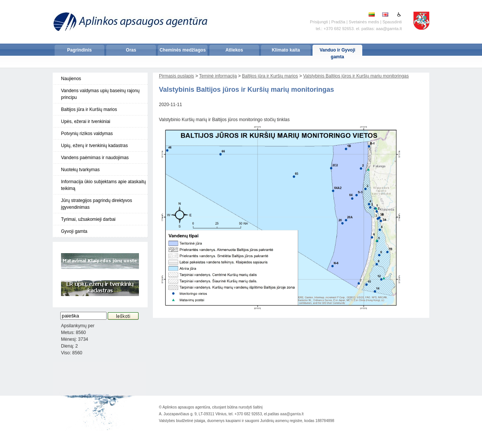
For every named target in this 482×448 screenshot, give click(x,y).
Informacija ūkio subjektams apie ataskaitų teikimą (103, 185)
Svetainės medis (364, 22)
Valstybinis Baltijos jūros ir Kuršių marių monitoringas (356, 76)
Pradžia (338, 22)
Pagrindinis (79, 50)
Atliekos (234, 50)
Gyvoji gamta (74, 231)
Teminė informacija (218, 76)
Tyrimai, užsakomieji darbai (88, 219)
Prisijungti (319, 22)
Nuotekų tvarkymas (80, 170)
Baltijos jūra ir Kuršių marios (89, 109)
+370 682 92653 (339, 29)
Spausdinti (392, 22)
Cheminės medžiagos (183, 50)
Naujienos (71, 79)
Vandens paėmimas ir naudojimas (95, 158)
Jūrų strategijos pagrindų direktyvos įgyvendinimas (97, 204)
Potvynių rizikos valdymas (87, 134)
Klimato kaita (286, 50)
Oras (131, 50)
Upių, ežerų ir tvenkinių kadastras (94, 146)
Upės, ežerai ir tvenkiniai (86, 121)
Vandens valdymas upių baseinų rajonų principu (100, 94)
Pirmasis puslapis (176, 76)
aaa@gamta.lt (292, 414)
